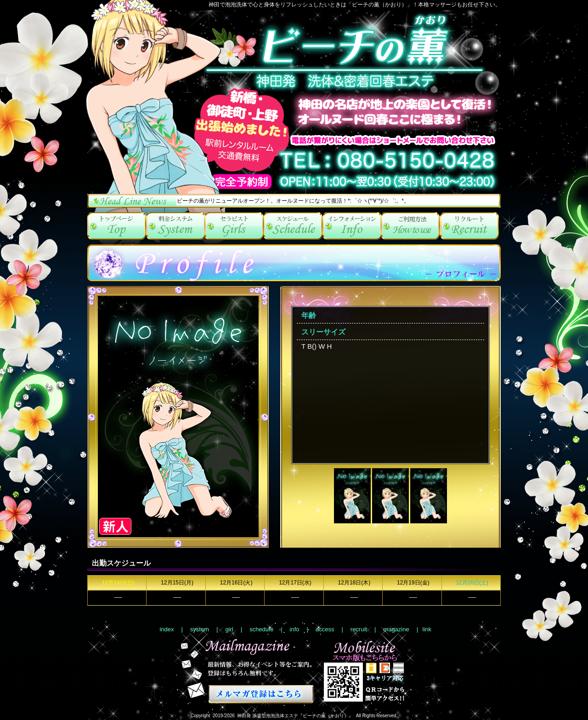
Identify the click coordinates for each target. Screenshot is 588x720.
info (352, 226)
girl (234, 226)
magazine (396, 629)
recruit (469, 226)
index (117, 226)
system (175, 226)
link (427, 629)
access (411, 226)
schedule (293, 226)
